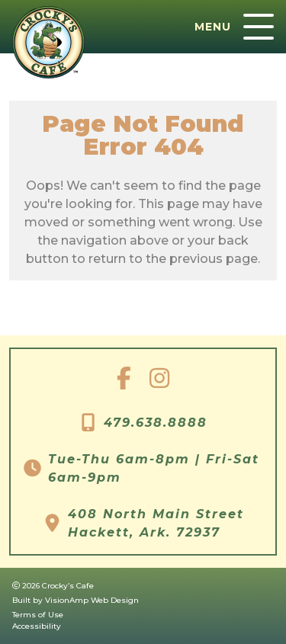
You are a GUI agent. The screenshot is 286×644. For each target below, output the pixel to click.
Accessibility (37, 626)
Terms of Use (38, 615)
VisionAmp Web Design (92, 600)
